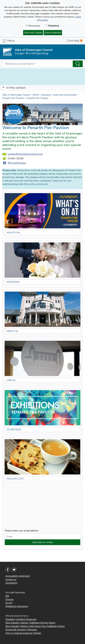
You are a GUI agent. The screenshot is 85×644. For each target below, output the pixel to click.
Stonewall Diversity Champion (21, 630)
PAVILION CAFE (15, 479)
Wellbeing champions (17, 606)
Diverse (9, 599)
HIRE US (11, 380)
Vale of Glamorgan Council (16, 95)
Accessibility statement (18, 576)
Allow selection (53, 33)
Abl (7, 596)
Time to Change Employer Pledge (23, 633)
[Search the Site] (78, 64)
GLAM (9, 603)
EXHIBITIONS (14, 430)
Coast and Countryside (65, 95)
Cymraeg (75, 41)
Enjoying (46, 95)
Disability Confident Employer (21, 619)
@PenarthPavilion (17, 163)
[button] (4, 88)
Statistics (52, 26)
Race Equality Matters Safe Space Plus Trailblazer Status (35, 626)
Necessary (33, 26)
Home (36, 95)
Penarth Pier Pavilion (13, 98)
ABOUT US (12, 331)
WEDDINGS (13, 282)
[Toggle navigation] (42, 88)
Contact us (11, 580)
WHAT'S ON (13, 233)
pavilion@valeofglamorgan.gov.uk (25, 154)
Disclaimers (11, 583)
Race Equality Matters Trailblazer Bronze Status (30, 623)
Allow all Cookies (33, 33)
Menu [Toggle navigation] (8, 41)
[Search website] (38, 64)
